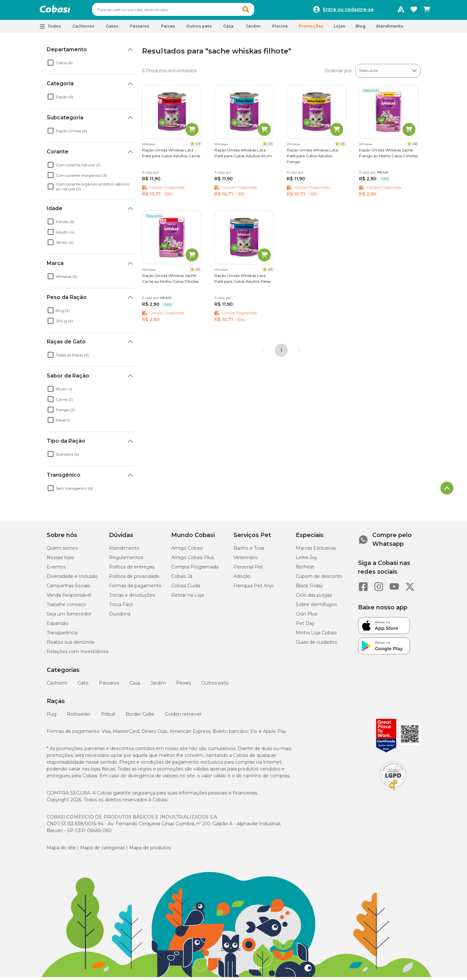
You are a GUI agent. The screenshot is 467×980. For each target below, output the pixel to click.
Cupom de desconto (319, 579)
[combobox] (186, 11)
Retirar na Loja (187, 598)
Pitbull (108, 717)
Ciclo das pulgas (314, 598)
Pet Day (305, 626)
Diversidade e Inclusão (72, 579)
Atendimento (390, 29)
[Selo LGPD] (393, 794)
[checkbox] (51, 66)
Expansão (58, 626)
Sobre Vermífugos (316, 607)
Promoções (311, 29)
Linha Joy (306, 560)
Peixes (184, 686)
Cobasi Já (182, 579)
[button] (258, 11)
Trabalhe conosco (66, 607)
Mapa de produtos (150, 851)
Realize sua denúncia (71, 645)
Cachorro (57, 686)
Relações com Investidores (78, 654)
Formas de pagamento (135, 589)
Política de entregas (132, 570)
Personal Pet (248, 570)
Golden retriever (183, 717)
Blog (360, 29)
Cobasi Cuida (186, 589)
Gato (83, 686)
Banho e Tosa (249, 551)
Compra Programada (195, 570)
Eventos (56, 570)
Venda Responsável (69, 598)
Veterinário (246, 560)
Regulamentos (126, 560)
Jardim (158, 686)
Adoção (242, 579)
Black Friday (309, 589)
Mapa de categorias (102, 851)
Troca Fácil (121, 607)
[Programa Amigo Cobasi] (401, 11)
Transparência (62, 636)
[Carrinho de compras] (427, 11)
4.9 (198, 147)
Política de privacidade (134, 579)
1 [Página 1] (281, 353)
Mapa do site (61, 851)
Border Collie (140, 717)
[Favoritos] (414, 11)
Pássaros (109, 686)
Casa (135, 686)
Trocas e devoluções (132, 598)
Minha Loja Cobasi (316, 636)
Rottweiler (79, 717)
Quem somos (62, 551)
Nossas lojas (60, 560)
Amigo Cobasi (187, 551)
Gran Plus (306, 617)
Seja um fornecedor (69, 617)
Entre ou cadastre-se (348, 11)
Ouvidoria (120, 617)
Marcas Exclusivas (316, 551)
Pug (52, 717)
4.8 (342, 147)
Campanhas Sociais (68, 589)
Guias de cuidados (316, 645)
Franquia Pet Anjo (254, 589)
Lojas (339, 29)
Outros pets (215, 686)
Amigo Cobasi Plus (192, 560)
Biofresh (305, 570)
